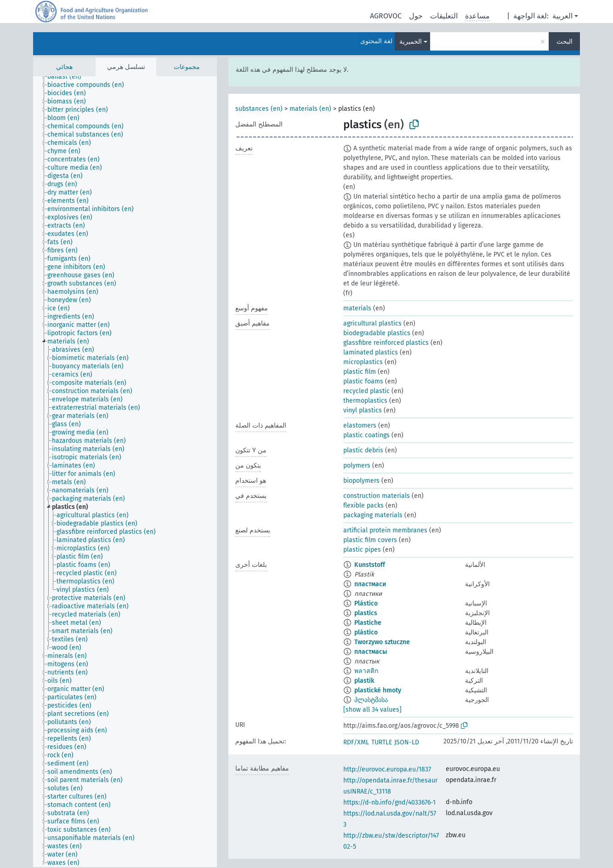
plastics (366, 613)
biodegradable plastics (377, 333)
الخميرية (411, 42)
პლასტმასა (371, 700)
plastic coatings (366, 435)
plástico (366, 632)
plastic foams (363, 381)
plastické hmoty (378, 690)
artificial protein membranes (385, 530)
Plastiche (368, 623)
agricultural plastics (372, 323)
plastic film (360, 372)
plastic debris (363, 450)
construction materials (377, 496)
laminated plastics (371, 352)
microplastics (363, 362)
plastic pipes (362, 550)
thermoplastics (365, 401)
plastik (364, 681)
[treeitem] (68, 77)
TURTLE (382, 742)
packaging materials (373, 515)
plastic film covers (370, 540)
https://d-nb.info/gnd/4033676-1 (389, 802)
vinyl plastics (363, 410)
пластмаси (370, 584)
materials (357, 308)
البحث (565, 42)
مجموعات (187, 67)
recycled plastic (366, 391)
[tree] (125, 472)
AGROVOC (386, 16)
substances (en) (259, 109)
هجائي (64, 67)
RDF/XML (356, 742)
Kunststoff (370, 565)
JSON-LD (407, 742)
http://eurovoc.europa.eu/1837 (387, 769)
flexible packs (363, 505)
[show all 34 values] (372, 710)
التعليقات (444, 16)
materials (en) (310, 109)
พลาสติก (366, 671)
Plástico (366, 603)
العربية (562, 16)
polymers (357, 465)
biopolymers (361, 481)
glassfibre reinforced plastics (386, 343)
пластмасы (371, 652)
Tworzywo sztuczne (382, 642)
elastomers (360, 425)
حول (416, 16)
